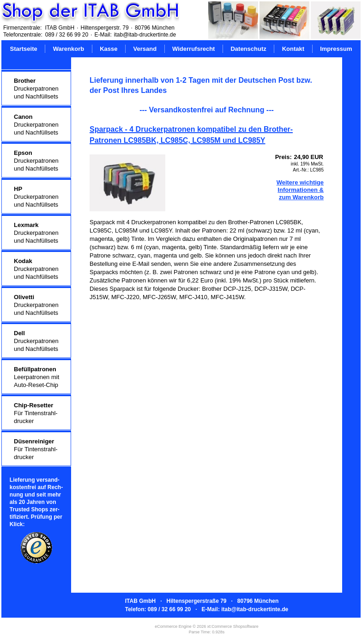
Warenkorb (69, 49)
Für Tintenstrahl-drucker (36, 413)
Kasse (109, 49)
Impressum (336, 49)
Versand (145, 49)
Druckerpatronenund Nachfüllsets (36, 89)
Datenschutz (248, 49)
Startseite (24, 49)
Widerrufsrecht (193, 49)
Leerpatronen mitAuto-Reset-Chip (36, 377)
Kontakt (293, 49)
